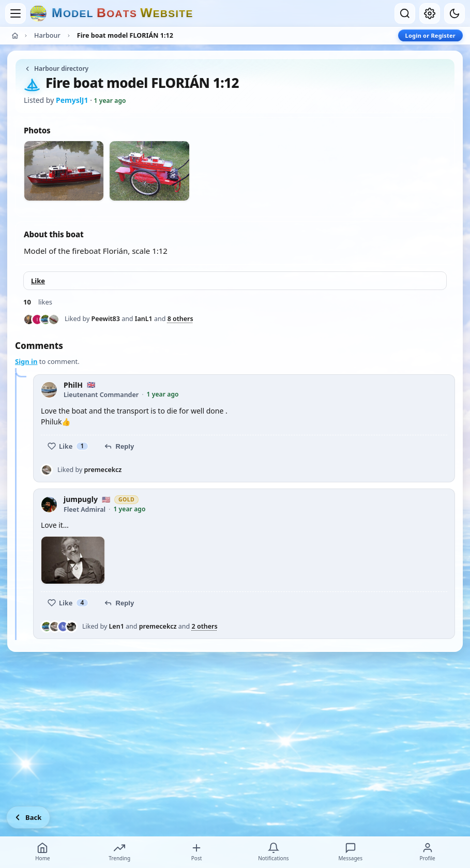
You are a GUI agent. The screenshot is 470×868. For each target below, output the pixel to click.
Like (38, 281)
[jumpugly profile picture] (49, 505)
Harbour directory (56, 68)
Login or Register (430, 35)
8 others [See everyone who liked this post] (180, 319)
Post (196, 852)
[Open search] (405, 13)
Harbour (47, 35)
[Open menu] (16, 13)
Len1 (117, 626)
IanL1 (144, 319)
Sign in (26, 361)
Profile (427, 852)
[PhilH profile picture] (49, 390)
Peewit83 (106, 319)
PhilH (73, 385)
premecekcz (103, 470)
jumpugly (81, 500)
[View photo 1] (73, 560)
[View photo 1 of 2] (64, 171)
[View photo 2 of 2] (149, 171)
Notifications (273, 852)
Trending (119, 852)
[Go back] (28, 817)
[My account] (430, 13)
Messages (350, 852)
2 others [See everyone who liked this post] (205, 627)
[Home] (15, 36)
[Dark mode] (454, 13)
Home (42, 852)
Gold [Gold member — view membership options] (126, 499)
